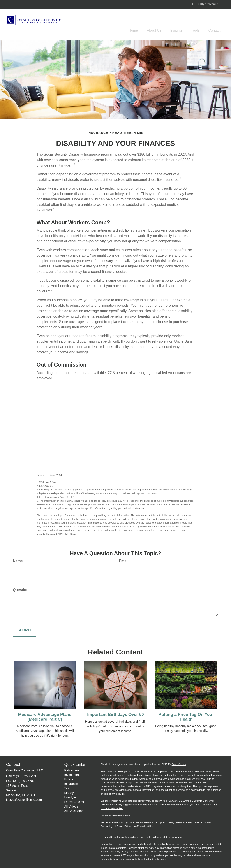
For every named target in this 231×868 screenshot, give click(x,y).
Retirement (72, 769)
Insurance (71, 783)
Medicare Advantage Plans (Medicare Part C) (45, 716)
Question (21, 589)
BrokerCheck (179, 764)
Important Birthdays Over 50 (115, 714)
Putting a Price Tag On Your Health (186, 716)
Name (18, 560)
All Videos (71, 805)
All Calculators (74, 810)
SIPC (197, 822)
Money (69, 792)
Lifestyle (70, 796)
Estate (69, 778)
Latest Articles (74, 801)
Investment (72, 774)
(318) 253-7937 (205, 4)
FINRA (190, 822)
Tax (67, 787)
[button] (160, 23)
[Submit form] (24, 630)
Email (124, 560)
